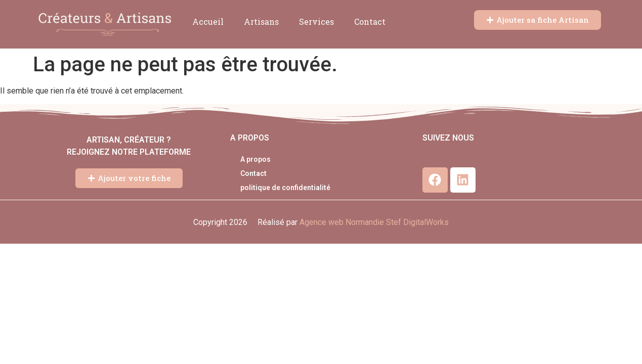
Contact (370, 21)
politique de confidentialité (285, 188)
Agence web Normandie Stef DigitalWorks (374, 222)
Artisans (261, 21)
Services (316, 21)
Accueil (208, 21)
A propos (255, 159)
